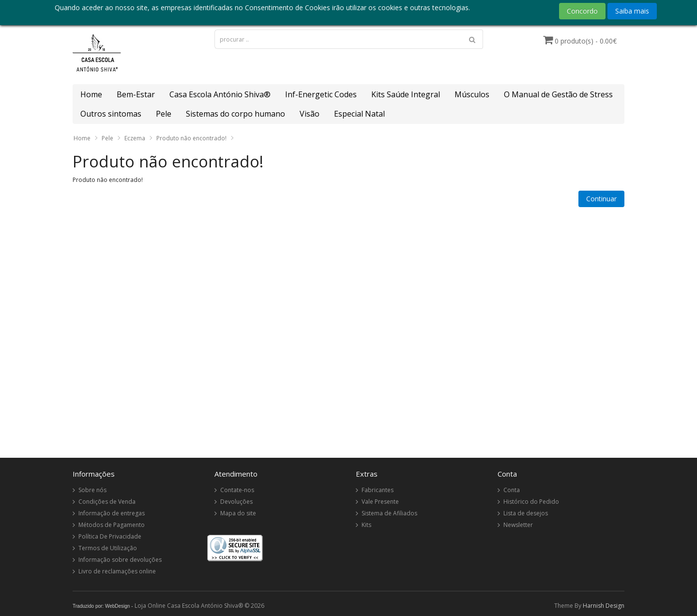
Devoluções (236, 502)
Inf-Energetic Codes (321, 94)
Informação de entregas (112, 513)
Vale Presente (380, 502)
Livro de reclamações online (117, 571)
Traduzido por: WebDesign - (103, 606)
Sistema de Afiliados (389, 513)
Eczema (135, 138)
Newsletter (518, 525)
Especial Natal (359, 114)
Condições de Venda (107, 502)
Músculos (472, 94)
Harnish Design (604, 606)
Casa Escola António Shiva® (220, 94)
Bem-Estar (136, 94)
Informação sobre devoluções (120, 560)
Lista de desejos (526, 513)
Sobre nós (92, 490)
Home (91, 94)
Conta (512, 490)
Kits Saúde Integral (406, 94)
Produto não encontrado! (191, 138)
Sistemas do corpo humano (235, 114)
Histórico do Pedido (531, 502)
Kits (366, 525)
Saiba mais (632, 11)
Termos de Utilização (108, 548)
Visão (310, 114)
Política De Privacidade (110, 536)
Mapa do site (238, 513)
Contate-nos (237, 490)
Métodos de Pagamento (112, 525)
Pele (164, 114)
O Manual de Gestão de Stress (558, 94)
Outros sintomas (111, 114)
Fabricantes (378, 490)
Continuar (601, 199)
